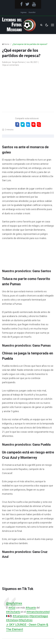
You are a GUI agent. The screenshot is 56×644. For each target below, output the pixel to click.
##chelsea (12, 620)
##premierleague (39, 616)
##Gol (12, 608)
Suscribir (32, 12)
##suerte (31, 608)
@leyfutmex (14, 603)
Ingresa (24, 12)
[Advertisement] (28, 90)
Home (7, 44)
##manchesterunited (38, 612)
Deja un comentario (11, 65)
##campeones (21, 616)
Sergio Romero (18, 62)
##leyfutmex (25, 620)
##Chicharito (13, 612)
